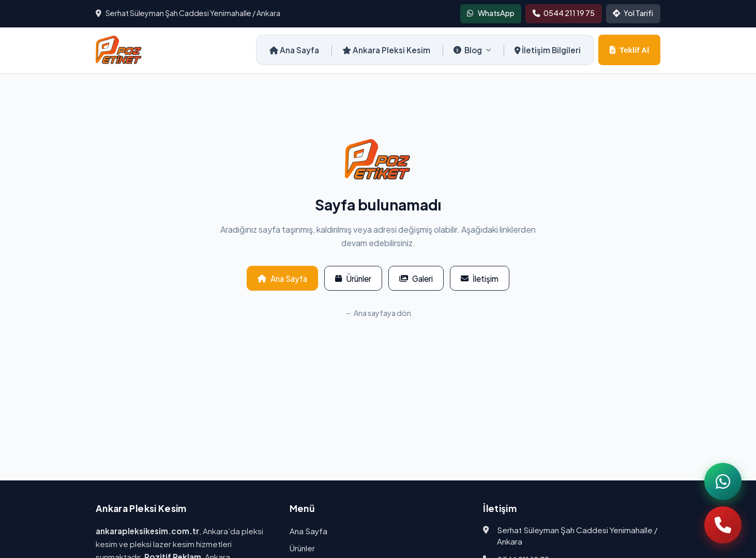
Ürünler (353, 278)
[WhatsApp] (723, 481)
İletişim (480, 278)
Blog (472, 50)
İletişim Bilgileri (548, 50)
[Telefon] (723, 525)
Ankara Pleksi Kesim (386, 50)
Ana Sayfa (294, 50)
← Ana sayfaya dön (378, 313)
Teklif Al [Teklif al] (629, 50)
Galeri (416, 278)
